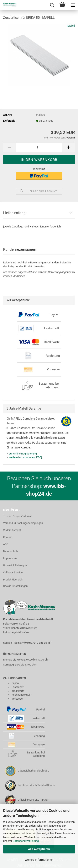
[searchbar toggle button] (52, 5)
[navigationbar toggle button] (73, 5)
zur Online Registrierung (23, 454)
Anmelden (19, 276)
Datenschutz (11, 551)
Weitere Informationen (39, 860)
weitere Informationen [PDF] (25, 457)
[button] (9, 147)
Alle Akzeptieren (39, 849)
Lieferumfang (14, 213)
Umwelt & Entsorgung (16, 565)
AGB (6, 544)
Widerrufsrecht (12, 530)
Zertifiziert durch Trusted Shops (36, 785)
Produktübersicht (13, 580)
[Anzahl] (39, 147)
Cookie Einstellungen (15, 586)
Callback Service (13, 572)
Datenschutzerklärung (26, 841)
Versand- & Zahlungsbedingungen (23, 523)
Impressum (10, 558)
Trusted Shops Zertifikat (17, 516)
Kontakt (8, 537)
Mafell (71, 26)
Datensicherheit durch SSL (33, 771)
